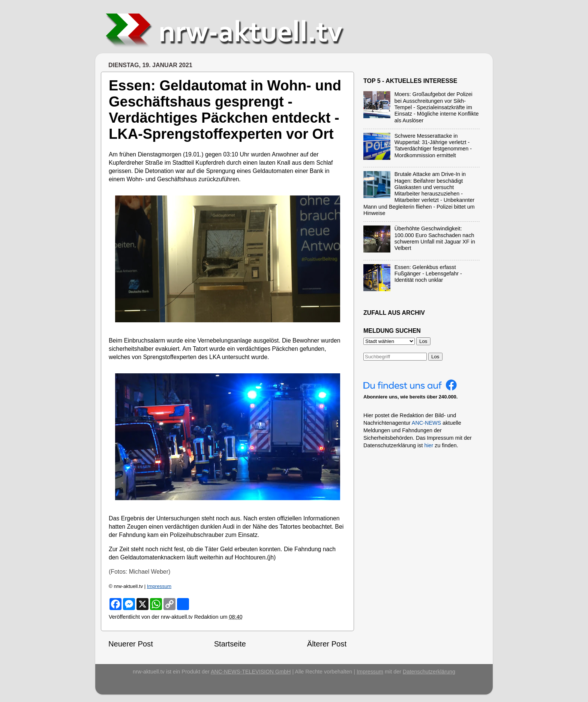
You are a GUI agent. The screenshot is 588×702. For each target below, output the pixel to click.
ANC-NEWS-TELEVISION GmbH (251, 672)
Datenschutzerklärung (429, 672)
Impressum (159, 586)
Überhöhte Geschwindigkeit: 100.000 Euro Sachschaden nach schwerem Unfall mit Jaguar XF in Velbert (435, 238)
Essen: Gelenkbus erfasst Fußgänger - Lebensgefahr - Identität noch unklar (428, 274)
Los (435, 357)
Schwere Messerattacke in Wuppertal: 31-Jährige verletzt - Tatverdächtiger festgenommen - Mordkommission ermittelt (433, 146)
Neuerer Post (131, 644)
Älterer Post (327, 644)
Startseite (230, 644)
